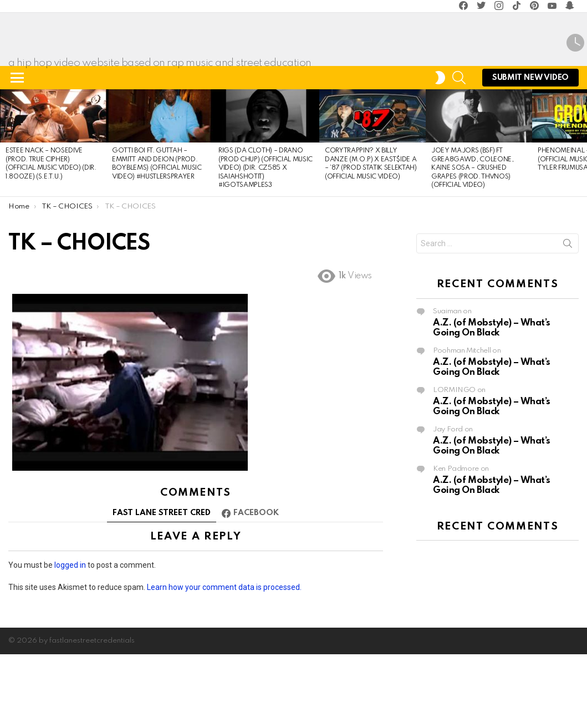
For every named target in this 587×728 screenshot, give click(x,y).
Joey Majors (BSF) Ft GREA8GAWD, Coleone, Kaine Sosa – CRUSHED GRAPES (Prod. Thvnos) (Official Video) (473, 231)
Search (568, 309)
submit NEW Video (530, 143)
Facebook (256, 576)
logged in (70, 628)
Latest (575, 74)
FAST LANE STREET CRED (162, 576)
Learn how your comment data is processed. (224, 650)
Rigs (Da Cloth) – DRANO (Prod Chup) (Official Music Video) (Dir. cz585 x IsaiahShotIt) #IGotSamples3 (266, 231)
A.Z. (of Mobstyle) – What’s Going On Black (492, 391)
